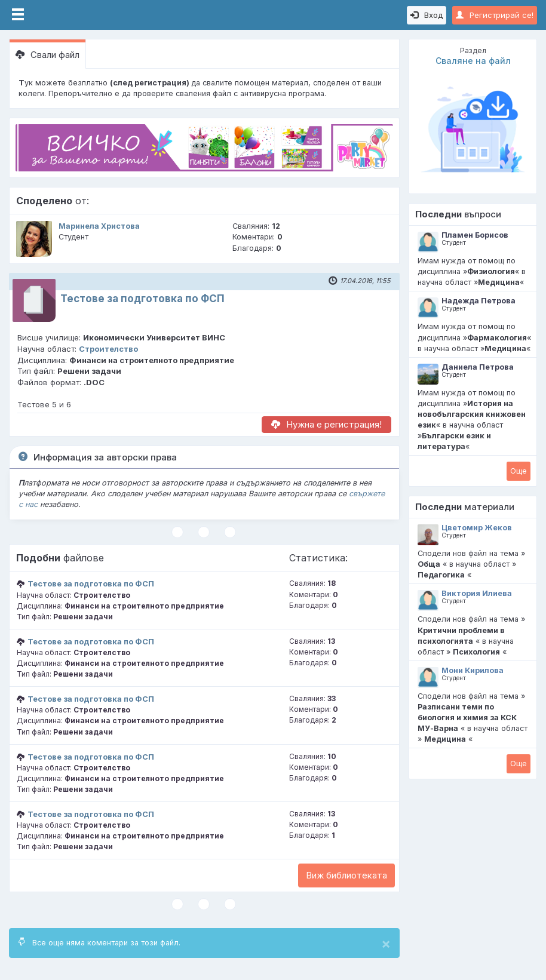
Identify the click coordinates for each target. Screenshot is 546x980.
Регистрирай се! (495, 15)
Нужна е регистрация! (326, 424)
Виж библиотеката (346, 875)
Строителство (108, 349)
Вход (427, 15)
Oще (519, 471)
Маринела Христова (99, 226)
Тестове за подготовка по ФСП (142, 299)
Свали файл (47, 55)
